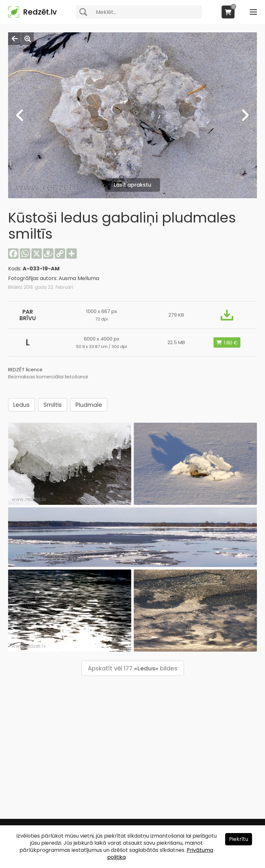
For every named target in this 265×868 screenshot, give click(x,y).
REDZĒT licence (25, 370)
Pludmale (89, 405)
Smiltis (53, 405)
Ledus (22, 405)
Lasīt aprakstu (132, 185)
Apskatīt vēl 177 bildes (133, 668)
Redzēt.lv (40, 12)
